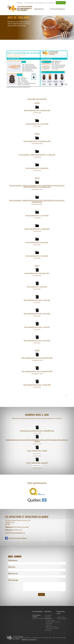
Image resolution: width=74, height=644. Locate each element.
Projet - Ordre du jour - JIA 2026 (37, 451)
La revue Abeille (50, 620)
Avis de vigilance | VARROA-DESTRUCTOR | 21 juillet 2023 (37, 155)
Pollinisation (49, 623)
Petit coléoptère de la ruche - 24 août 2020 (37, 385)
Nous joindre (40, 3)
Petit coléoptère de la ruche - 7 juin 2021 (37, 327)
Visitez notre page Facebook (18, 538)
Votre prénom (13, 560)
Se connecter (50, 3)
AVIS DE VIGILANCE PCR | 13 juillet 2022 (37, 229)
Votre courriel (13, 574)
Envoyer (41, 594)
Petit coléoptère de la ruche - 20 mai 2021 (37, 340)
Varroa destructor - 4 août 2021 (37, 287)
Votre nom (12, 567)
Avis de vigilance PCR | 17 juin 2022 (37, 256)
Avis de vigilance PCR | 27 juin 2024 (37, 124)
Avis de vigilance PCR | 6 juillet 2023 (37, 168)
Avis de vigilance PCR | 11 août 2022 (37, 215)
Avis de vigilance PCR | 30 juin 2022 (37, 242)
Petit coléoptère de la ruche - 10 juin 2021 (37, 314)
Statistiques (48, 630)
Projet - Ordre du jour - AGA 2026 (37, 463)
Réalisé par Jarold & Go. (29, 640)
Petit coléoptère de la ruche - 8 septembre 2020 (37, 371)
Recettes (35, 617)
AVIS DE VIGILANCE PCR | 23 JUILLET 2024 (37, 110)
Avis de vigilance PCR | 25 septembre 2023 (37, 141)
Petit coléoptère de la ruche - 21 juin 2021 (37, 300)
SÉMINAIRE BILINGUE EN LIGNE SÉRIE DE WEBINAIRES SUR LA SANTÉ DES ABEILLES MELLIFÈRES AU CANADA (37, 441)
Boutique (20, 3)
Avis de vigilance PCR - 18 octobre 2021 (37, 273)
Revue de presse (37, 453)
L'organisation (61, 617)
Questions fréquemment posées (42, 618)
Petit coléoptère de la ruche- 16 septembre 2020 (37, 358)
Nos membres (37, 615)
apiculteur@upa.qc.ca (18, 533)
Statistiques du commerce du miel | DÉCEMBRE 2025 (37, 431)
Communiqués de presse (53, 622)
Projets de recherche (52, 627)
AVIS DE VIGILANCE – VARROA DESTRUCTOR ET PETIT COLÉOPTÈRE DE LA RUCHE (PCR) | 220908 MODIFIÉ (37, 201)
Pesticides (49, 625)
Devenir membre (62, 619)
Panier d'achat (29, 3)
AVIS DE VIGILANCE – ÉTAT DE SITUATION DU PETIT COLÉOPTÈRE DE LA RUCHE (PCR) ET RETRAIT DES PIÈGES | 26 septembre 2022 (37, 186)
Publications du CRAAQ (52, 628)
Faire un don (61, 3)
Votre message (13, 580)
